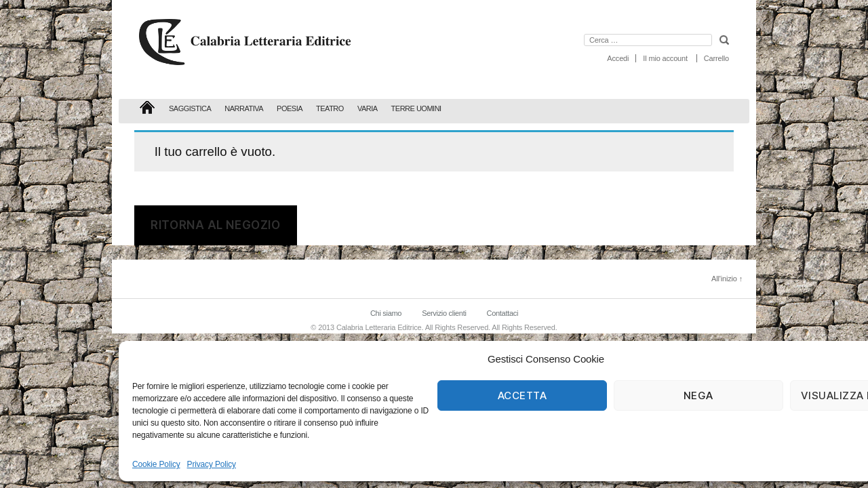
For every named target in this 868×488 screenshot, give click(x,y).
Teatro (330, 108)
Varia (368, 108)
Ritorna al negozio (215, 225)
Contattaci (502, 313)
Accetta (522, 395)
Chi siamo (386, 313)
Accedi (618, 58)
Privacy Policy (212, 464)
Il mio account (665, 58)
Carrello (716, 58)
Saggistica (190, 108)
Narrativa (244, 108)
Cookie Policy (156, 464)
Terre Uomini (416, 108)
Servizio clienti (444, 313)
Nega (698, 395)
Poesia (290, 108)
